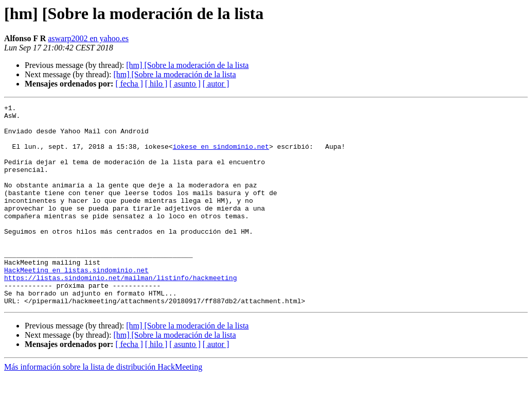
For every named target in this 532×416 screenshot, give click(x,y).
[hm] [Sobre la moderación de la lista (187, 65)
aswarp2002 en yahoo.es (88, 38)
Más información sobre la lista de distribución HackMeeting (103, 407)
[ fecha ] (129, 84)
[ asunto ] (185, 84)
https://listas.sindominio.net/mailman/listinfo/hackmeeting (120, 313)
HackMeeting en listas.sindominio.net (76, 304)
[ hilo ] (156, 84)
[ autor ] (216, 84)
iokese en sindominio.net (221, 155)
